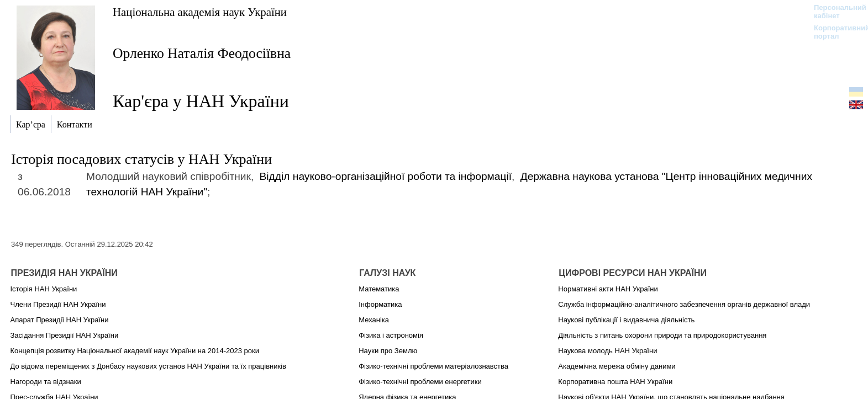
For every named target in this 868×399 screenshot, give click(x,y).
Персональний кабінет (835, 12)
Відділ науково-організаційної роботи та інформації (386, 176)
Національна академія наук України (200, 12)
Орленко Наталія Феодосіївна (202, 53)
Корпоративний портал (835, 32)
